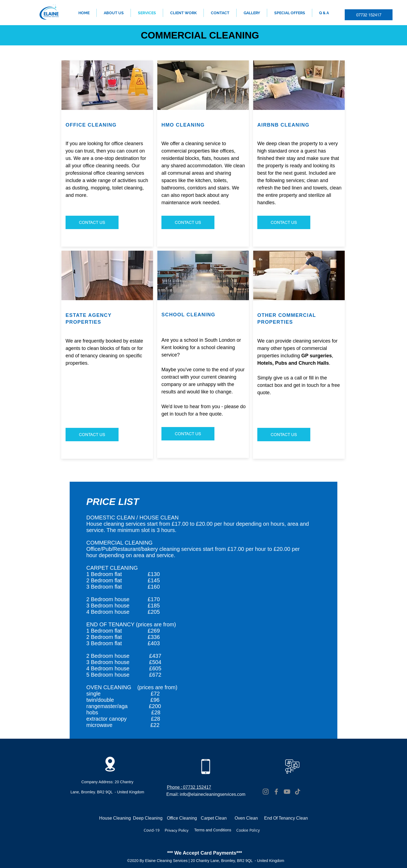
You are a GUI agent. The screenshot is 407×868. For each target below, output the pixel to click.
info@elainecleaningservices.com (213, 794)
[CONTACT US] (92, 222)
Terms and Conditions (213, 830)
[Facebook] (276, 792)
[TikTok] (298, 792)
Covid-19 (152, 830)
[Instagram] (266, 792)
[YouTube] (287, 792)
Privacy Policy (177, 830)
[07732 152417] (369, 15)
